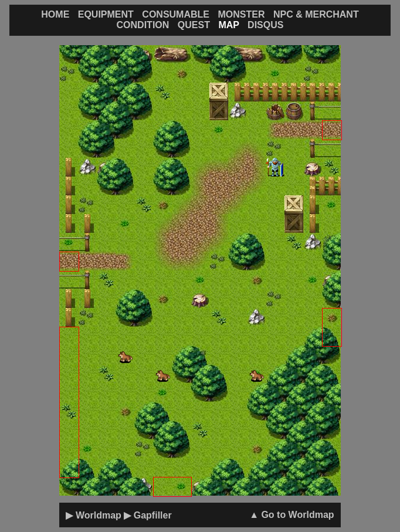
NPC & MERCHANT (316, 14)
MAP (228, 25)
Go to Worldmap (297, 515)
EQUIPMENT (106, 14)
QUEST (194, 25)
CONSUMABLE (176, 14)
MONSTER (241, 14)
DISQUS (265, 25)
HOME (55, 14)
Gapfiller (153, 515)
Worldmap (99, 515)
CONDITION (143, 25)
